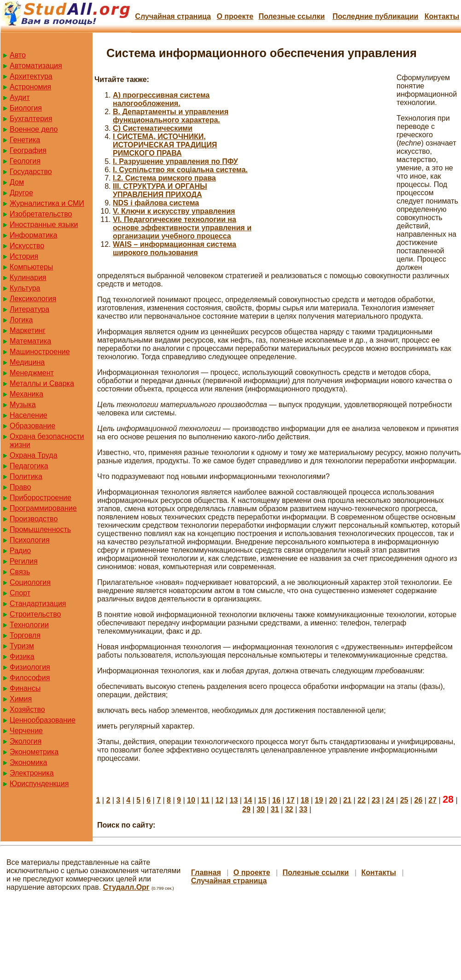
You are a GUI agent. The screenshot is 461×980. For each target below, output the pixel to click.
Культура (25, 288)
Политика (26, 476)
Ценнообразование (43, 720)
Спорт (20, 593)
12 (220, 800)
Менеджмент (32, 373)
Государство (31, 172)
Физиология (30, 667)
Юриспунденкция (39, 784)
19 (319, 800)
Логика (21, 320)
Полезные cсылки (292, 16)
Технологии (29, 625)
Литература (29, 309)
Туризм (22, 646)
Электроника (32, 773)
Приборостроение (41, 498)
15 (262, 800)
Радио (20, 551)
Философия (30, 678)
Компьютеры (31, 267)
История (24, 256)
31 (275, 809)
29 (246, 809)
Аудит (20, 97)
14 (248, 800)
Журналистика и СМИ (47, 203)
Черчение (26, 731)
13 (234, 800)
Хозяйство (27, 709)
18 (305, 800)
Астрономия (30, 87)
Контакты (442, 16)
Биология (26, 108)
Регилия (24, 561)
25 (404, 800)
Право (20, 487)
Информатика (33, 235)
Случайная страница (173, 16)
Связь (20, 572)
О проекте (235, 16)
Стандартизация (38, 604)
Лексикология (33, 299)
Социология (30, 582)
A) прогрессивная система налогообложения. (161, 99)
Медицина (27, 362)
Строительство (35, 614)
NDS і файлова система (156, 203)
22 (362, 800)
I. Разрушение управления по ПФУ (175, 161)
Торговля (25, 635)
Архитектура (31, 76)
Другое (21, 193)
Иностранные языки (44, 225)
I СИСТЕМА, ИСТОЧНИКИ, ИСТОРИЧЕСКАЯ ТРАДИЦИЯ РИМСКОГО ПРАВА (165, 145)
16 (276, 800)
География (28, 150)
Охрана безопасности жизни (47, 440)
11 (205, 800)
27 (432, 800)
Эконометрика (34, 752)
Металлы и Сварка (42, 383)
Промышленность (40, 529)
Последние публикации (375, 16)
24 (390, 800)
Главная (206, 872)
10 (191, 800)
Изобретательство (41, 214)
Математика (30, 341)
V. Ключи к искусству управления (174, 211)
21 (347, 800)
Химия (21, 699)
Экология (26, 741)
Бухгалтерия (31, 119)
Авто (18, 55)
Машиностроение (40, 352)
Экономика (29, 762)
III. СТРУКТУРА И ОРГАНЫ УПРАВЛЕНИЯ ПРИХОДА (160, 190)
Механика (26, 394)
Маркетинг (28, 330)
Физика (22, 656)
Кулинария (28, 277)
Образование (32, 426)
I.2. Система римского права (164, 178)
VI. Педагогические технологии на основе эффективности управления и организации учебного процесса (182, 228)
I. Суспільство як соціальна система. (180, 170)
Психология (30, 540)
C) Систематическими (153, 128)
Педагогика (29, 466)
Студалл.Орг (126, 887)
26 (419, 800)
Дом (17, 182)
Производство (34, 519)
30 (261, 809)
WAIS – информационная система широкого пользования (175, 248)
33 (303, 809)
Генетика (25, 140)
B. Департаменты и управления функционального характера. (171, 116)
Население (29, 415)
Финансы (25, 688)
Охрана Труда (34, 455)
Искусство (27, 246)
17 (291, 800)
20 (333, 800)
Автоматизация (36, 66)
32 (289, 809)
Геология (25, 161)
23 (376, 800)
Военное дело (34, 129)
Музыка (23, 405)
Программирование (43, 508)
